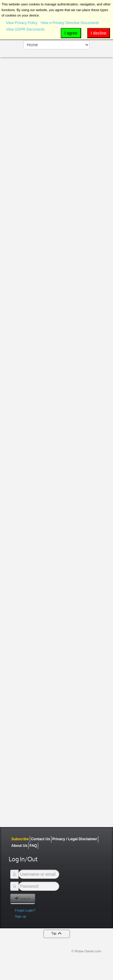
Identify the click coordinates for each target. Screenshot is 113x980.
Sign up (20, 916)
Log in (23, 898)
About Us (19, 846)
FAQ (33, 846)
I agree (71, 33)
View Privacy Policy (22, 23)
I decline (99, 33)
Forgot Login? (25, 910)
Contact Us (41, 839)
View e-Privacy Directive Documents (70, 23)
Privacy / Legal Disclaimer (75, 839)
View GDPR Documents (25, 29)
